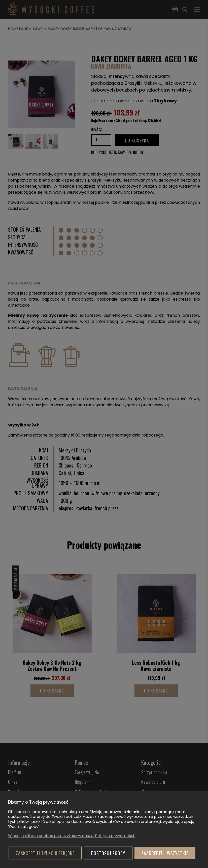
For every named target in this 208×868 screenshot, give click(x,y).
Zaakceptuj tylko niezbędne (45, 853)
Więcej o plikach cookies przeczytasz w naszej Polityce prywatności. (71, 836)
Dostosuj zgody (108, 853)
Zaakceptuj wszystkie (165, 853)
